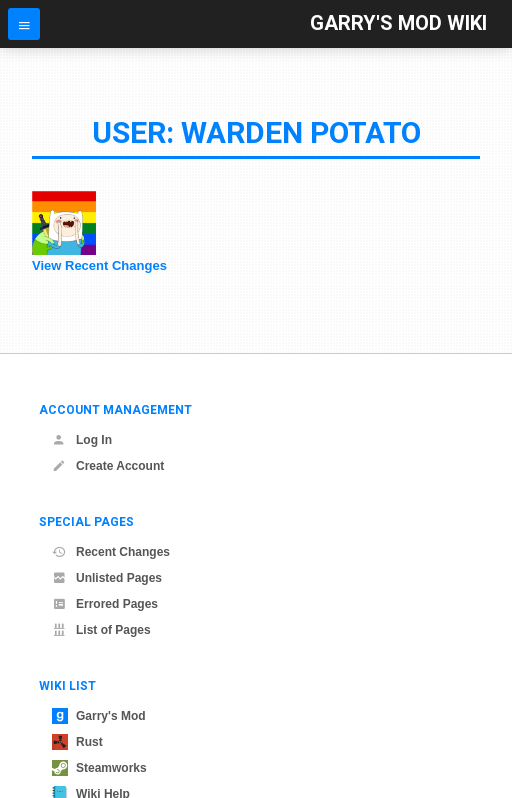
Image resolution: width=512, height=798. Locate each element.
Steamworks (99, 768)
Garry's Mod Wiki (398, 23)
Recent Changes (111, 552)
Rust (77, 742)
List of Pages (101, 630)
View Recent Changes (99, 265)
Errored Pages (105, 604)
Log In (82, 440)
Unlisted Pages (107, 578)
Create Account (108, 466)
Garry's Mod (99, 716)
